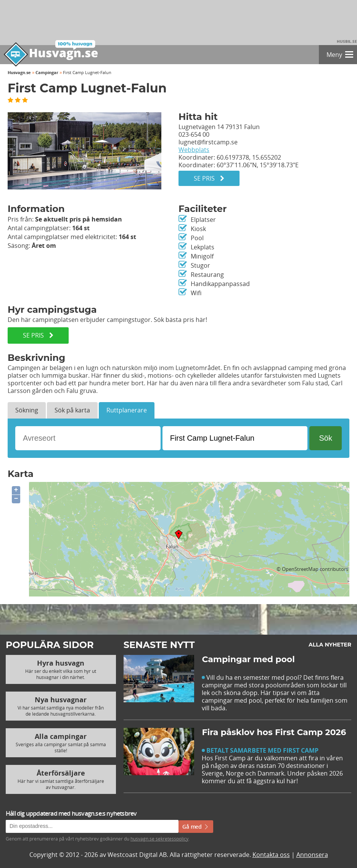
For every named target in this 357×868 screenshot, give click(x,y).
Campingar (47, 72)
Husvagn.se (19, 72)
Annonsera (312, 855)
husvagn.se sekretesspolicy (159, 839)
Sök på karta (72, 410)
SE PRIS (38, 335)
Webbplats (194, 150)
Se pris (209, 178)
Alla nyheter (330, 645)
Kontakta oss (271, 855)
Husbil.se (347, 41)
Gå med (196, 827)
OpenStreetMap (300, 569)
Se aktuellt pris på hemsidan (79, 219)
